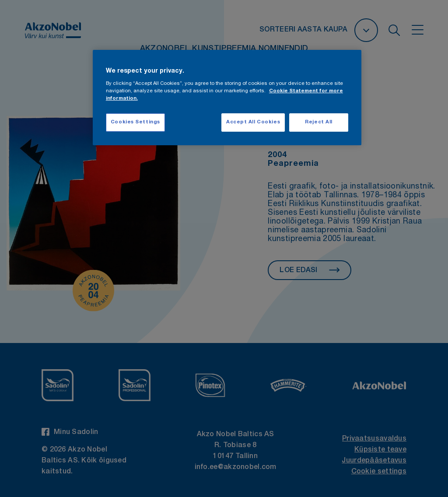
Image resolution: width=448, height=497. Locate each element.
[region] (227, 98)
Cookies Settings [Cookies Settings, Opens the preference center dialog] (135, 122)
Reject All (319, 122)
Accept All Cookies (253, 122)
